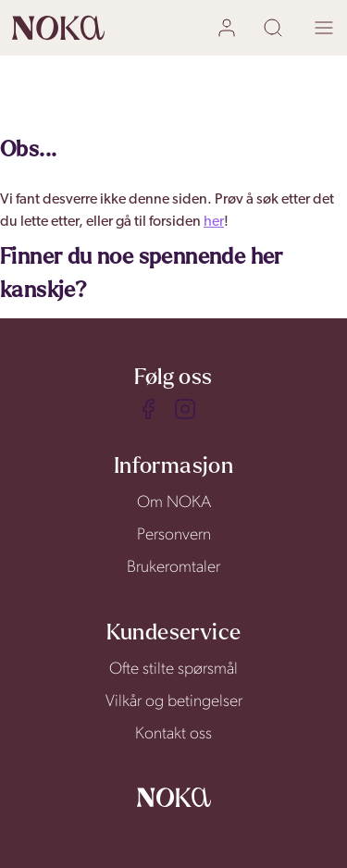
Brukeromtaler (173, 568)
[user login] (229, 28)
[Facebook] (148, 409)
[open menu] (324, 28)
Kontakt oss (173, 734)
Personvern (174, 535)
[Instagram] (185, 409)
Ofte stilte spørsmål (173, 670)
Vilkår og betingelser (174, 702)
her (214, 222)
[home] (58, 28)
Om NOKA (174, 503)
